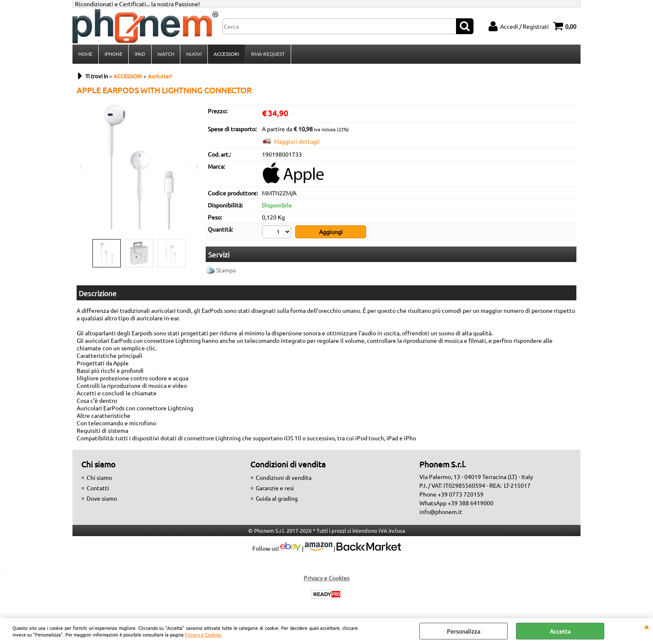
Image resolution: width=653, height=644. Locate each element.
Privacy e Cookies (203, 634)
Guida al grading (277, 498)
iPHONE (113, 54)
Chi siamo (99, 477)
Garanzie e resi (275, 488)
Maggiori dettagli (297, 141)
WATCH (166, 54)
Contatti (98, 488)
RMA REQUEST (268, 54)
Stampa (226, 270)
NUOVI (194, 54)
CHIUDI (646, 627)
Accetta (560, 631)
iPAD (140, 54)
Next (196, 167)
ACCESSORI (226, 54)
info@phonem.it (441, 512)
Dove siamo (102, 498)
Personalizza (464, 631)
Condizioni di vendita (284, 477)
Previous (82, 167)
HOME (85, 54)
